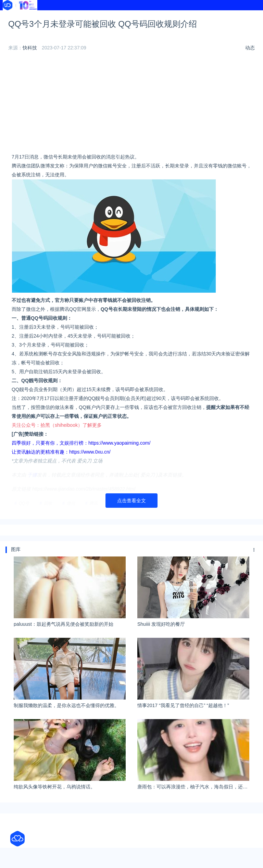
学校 (215, 16)
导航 (112, 16)
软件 (10, 25)
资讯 (61, 16)
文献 (61, 25)
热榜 (164, 16)
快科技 (30, 68)
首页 (10, 16)
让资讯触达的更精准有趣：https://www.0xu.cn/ (61, 472)
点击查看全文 (131, 521)
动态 (250, 68)
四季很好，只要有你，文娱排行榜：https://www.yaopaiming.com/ (81, 463)
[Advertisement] (131, 125)
